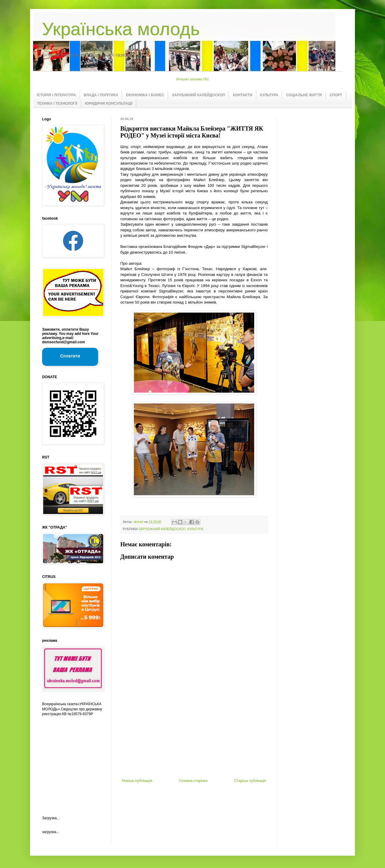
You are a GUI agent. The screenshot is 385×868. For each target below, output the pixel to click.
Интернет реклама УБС (193, 79)
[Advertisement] (194, 734)
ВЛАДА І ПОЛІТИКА (101, 95)
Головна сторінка (193, 781)
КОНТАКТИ (242, 95)
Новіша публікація (137, 781)
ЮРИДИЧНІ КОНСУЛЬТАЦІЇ (109, 103)
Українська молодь (121, 29)
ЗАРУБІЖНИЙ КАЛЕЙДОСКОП (199, 95)
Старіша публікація (250, 781)
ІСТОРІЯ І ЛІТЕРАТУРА (56, 95)
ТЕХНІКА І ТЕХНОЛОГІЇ (57, 103)
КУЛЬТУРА (269, 95)
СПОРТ (336, 95)
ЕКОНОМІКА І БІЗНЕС (145, 95)
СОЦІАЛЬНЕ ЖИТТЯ (304, 95)
